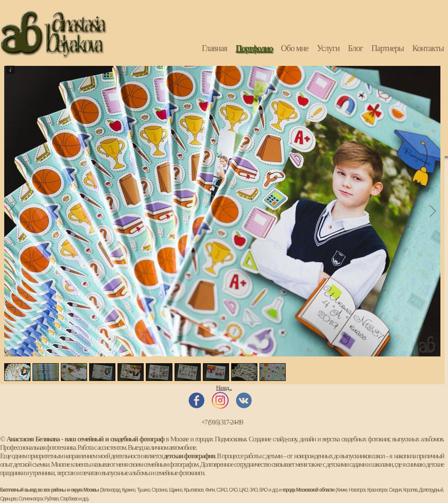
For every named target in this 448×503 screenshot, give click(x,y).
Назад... (224, 388)
